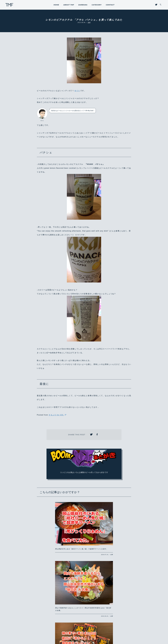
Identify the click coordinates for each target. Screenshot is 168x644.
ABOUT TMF (69, 5)
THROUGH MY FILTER (9, 5)
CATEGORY (97, 5)
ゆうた (77, 91)
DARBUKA (83, 5)
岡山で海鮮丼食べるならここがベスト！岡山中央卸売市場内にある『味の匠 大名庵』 (84, 527)
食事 (89, 23)
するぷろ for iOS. (56, 415)
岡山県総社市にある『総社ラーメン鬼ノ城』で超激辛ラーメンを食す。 (54, 527)
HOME (56, 5)
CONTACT (110, 5)
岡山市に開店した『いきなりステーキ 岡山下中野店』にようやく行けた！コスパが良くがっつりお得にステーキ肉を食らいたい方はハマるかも (84, 572)
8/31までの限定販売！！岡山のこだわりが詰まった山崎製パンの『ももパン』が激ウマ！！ (114, 570)
